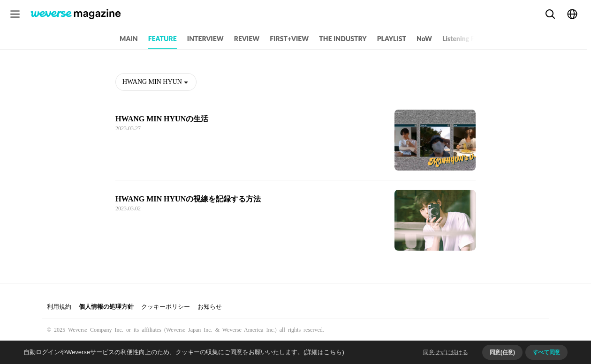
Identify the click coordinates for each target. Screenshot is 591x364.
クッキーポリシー (166, 307)
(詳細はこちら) (324, 352)
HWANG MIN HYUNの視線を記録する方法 (188, 199)
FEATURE (163, 39)
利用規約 (59, 307)
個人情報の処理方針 (106, 307)
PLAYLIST (392, 39)
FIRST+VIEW (289, 39)
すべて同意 (546, 352)
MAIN (129, 39)
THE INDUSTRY (343, 39)
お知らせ (210, 307)
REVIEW (247, 39)
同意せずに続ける (446, 352)
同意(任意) (502, 352)
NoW (424, 39)
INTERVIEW (205, 39)
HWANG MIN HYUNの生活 (162, 119)
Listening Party (465, 39)
